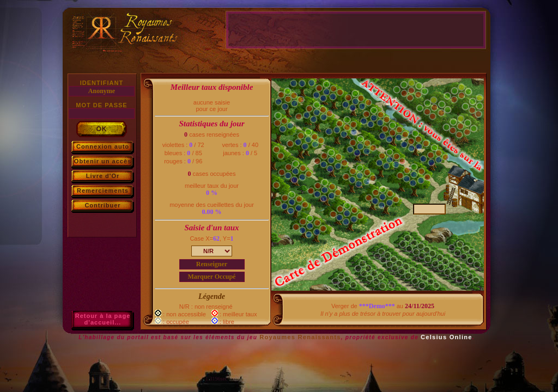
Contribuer (102, 205)
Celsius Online (447, 337)
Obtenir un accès (103, 161)
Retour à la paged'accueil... (103, 319)
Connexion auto (103, 146)
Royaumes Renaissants (300, 337)
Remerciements (103, 191)
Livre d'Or (103, 176)
